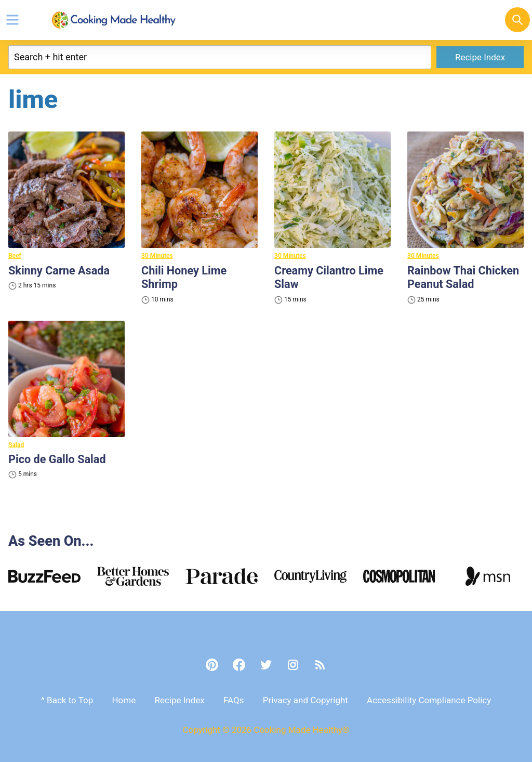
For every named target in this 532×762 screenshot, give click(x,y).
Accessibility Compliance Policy (429, 700)
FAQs (234, 700)
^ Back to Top (67, 700)
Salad (16, 445)
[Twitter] (266, 665)
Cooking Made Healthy (114, 20)
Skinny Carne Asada (60, 271)
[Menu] (12, 20)
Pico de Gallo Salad (58, 459)
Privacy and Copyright (305, 700)
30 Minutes (157, 256)
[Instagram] (293, 665)
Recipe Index (480, 57)
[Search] (517, 20)
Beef (15, 256)
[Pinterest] (212, 665)
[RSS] (320, 665)
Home (124, 700)
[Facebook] (239, 665)
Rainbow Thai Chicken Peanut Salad (464, 277)
